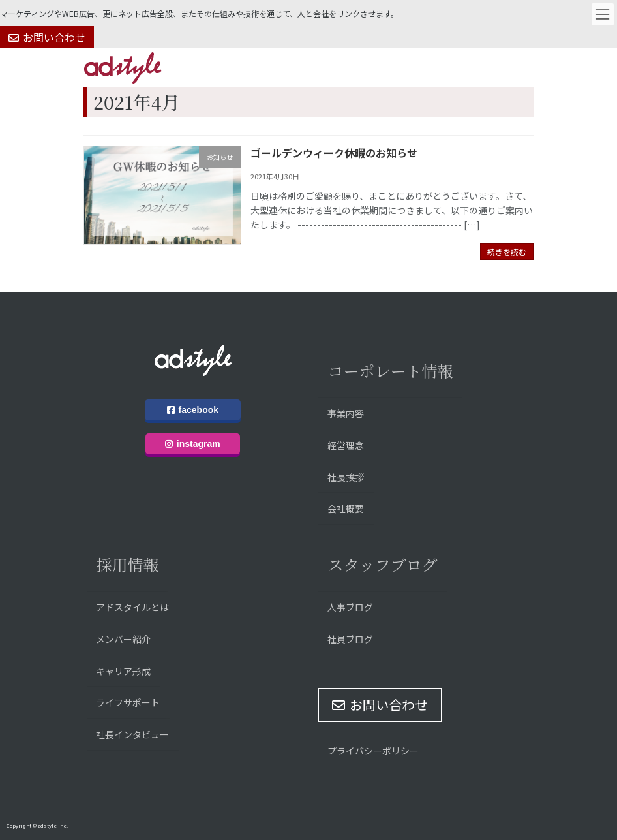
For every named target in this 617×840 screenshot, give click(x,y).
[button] (47, 37)
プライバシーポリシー (373, 750)
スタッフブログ (382, 564)
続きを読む (507, 252)
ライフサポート (128, 702)
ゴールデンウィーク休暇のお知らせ (334, 153)
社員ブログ (350, 639)
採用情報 (127, 564)
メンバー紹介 (123, 639)
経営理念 (346, 445)
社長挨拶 (346, 476)
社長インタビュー (132, 734)
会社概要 (346, 508)
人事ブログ (350, 607)
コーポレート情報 (390, 370)
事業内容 (346, 413)
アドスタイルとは (132, 607)
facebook (193, 410)
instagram (193, 444)
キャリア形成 (123, 670)
